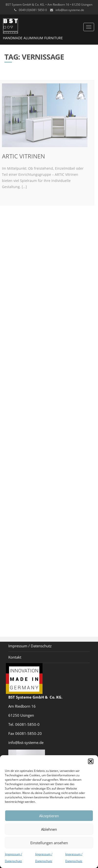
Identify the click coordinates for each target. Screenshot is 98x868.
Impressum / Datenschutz (30, 646)
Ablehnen (49, 829)
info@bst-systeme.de (70, 10)
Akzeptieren (49, 816)
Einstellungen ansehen (49, 843)
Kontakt (15, 657)
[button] (91, 761)
